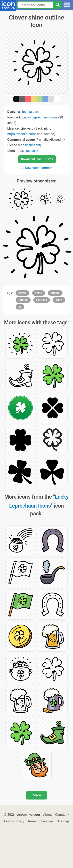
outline (55, 293)
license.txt (33, 145)
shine (39, 293)
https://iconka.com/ (22, 134)
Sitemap (63, 821)
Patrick (23, 300)
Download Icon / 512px (37, 159)
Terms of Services (40, 821)
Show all (36, 795)
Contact (61, 815)
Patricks (42, 300)
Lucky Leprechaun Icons (40, 117)
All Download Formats (36, 168)
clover (22, 293)
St (20, 307)
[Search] (57, 5)
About (48, 815)
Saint (59, 300)
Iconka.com (31, 112)
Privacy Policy (14, 821)
